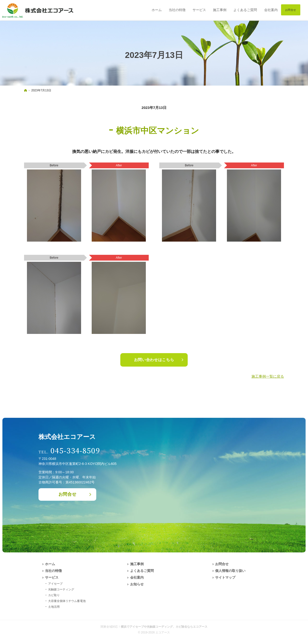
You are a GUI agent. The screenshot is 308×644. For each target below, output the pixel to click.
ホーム (50, 564)
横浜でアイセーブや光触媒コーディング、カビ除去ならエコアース (164, 627)
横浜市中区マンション (157, 131)
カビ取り (54, 595)
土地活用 (54, 607)
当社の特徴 (53, 571)
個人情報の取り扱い (230, 571)
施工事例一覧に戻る (268, 376)
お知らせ (137, 584)
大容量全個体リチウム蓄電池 (67, 601)
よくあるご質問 (142, 571)
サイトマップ (225, 577)
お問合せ (67, 494)
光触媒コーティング (61, 589)
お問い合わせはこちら (154, 360)
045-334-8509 (75, 451)
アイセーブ (55, 584)
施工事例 (137, 564)
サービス (52, 577)
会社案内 (137, 577)
